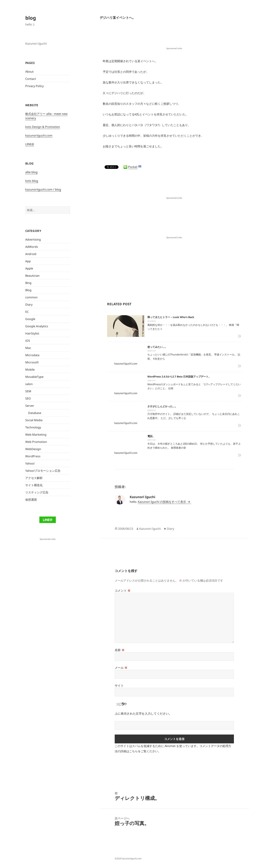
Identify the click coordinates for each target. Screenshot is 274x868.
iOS (28, 341)
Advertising (33, 239)
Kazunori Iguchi (150, 529)
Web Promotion (36, 442)
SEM (28, 391)
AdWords (32, 247)
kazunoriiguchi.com (39, 135)
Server (30, 406)
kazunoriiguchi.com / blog (43, 189)
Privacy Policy (34, 86)
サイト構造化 (34, 485)
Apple (29, 268)
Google (30, 319)
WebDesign (33, 449)
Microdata (32, 355)
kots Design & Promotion (43, 127)
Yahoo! (30, 463)
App (28, 261)
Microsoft (32, 362)
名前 (120, 650)
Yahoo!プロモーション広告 (43, 471)
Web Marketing (36, 435)
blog (31, 18)
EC (27, 312)
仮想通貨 (31, 500)
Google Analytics (37, 326)
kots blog (32, 181)
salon (29, 384)
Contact (31, 79)
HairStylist (32, 333)
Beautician (32, 276)
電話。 (151, 436)
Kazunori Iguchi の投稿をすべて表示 (162, 502)
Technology (33, 427)
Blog (28, 290)
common (31, 297)
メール (121, 668)
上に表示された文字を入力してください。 (143, 714)
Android (31, 254)
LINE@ (30, 144)
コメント (123, 591)
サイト (119, 686)
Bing (28, 283)
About (29, 72)
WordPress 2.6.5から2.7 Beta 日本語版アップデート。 (179, 376)
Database (35, 413)
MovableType (34, 377)
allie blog (31, 172)
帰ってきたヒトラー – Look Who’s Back (171, 317)
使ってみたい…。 (157, 347)
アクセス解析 (34, 478)
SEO (28, 398)
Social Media (34, 420)
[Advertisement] (174, 37)
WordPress (33, 456)
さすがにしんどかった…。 (162, 406)
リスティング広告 (37, 492)
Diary (29, 305)
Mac (28, 348)
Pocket (133, 167)
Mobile (30, 370)
